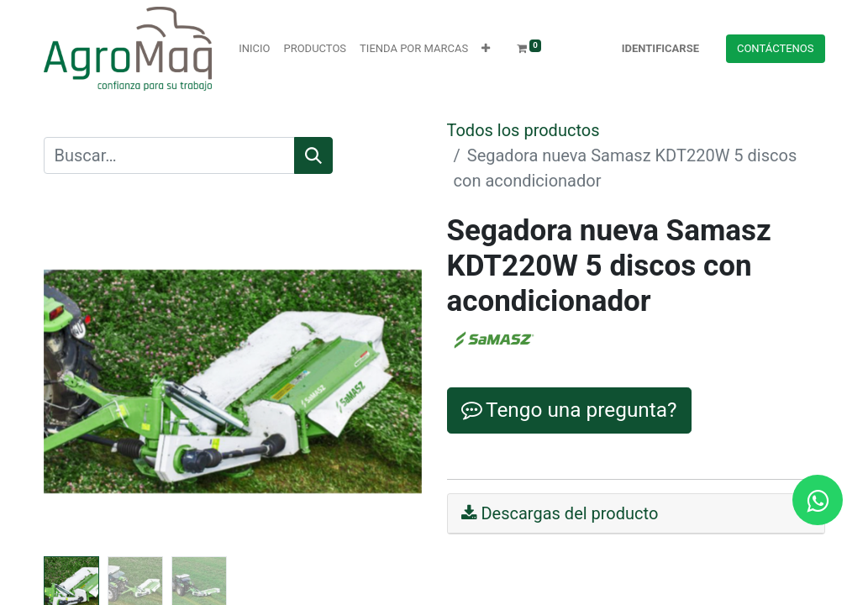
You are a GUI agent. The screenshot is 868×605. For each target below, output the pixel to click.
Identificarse (660, 48)
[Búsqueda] (313, 155)
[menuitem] (254, 49)
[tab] (636, 514)
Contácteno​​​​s (776, 48)
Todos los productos (523, 130)
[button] (486, 49)
